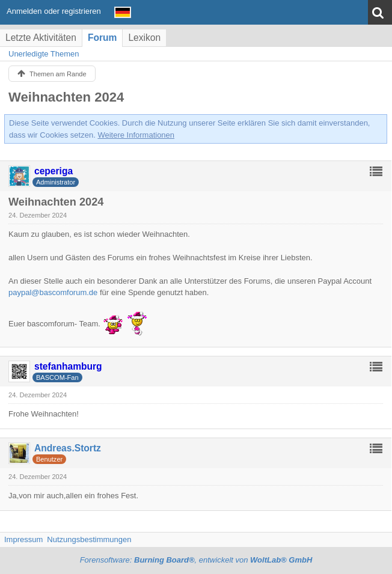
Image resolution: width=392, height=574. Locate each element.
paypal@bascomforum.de (53, 292)
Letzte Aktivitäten (41, 38)
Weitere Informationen (136, 135)
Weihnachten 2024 (66, 97)
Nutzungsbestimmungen (89, 539)
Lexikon (144, 38)
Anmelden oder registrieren (54, 11)
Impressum (23, 539)
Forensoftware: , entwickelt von (196, 560)
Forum (103, 38)
